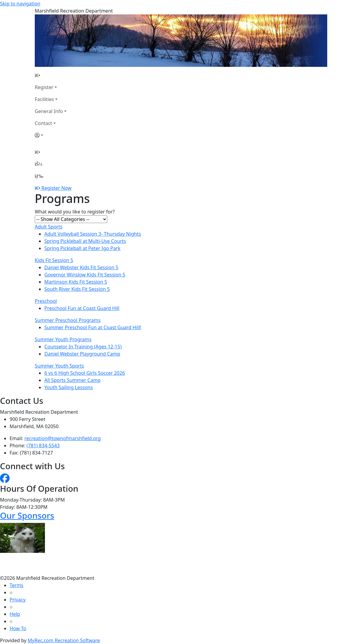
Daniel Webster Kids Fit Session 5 (81, 267)
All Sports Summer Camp (72, 380)
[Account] (51, 135)
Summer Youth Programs (63, 339)
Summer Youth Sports (59, 366)
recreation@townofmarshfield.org (63, 438)
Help (15, 614)
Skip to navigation (20, 4)
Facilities (44, 99)
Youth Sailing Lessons (69, 387)
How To (18, 628)
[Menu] (39, 176)
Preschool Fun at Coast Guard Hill (82, 308)
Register (44, 87)
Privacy (18, 600)
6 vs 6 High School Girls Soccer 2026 (85, 373)
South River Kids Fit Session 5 (77, 289)
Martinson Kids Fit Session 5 (76, 282)
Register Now (56, 188)
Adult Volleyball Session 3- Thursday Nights (93, 234)
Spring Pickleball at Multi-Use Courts (85, 241)
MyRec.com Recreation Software (64, 640)
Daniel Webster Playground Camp (82, 354)
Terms (16, 585)
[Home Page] (51, 75)
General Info (49, 111)
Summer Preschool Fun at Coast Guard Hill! (93, 327)
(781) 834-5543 (43, 446)
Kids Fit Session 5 (54, 260)
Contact (43, 123)
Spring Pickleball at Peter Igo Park (82, 248)
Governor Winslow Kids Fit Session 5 (85, 275)
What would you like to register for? (75, 212)
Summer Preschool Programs (68, 320)
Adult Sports (49, 227)
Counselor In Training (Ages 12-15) (83, 347)
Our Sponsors (27, 515)
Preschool (46, 301)
